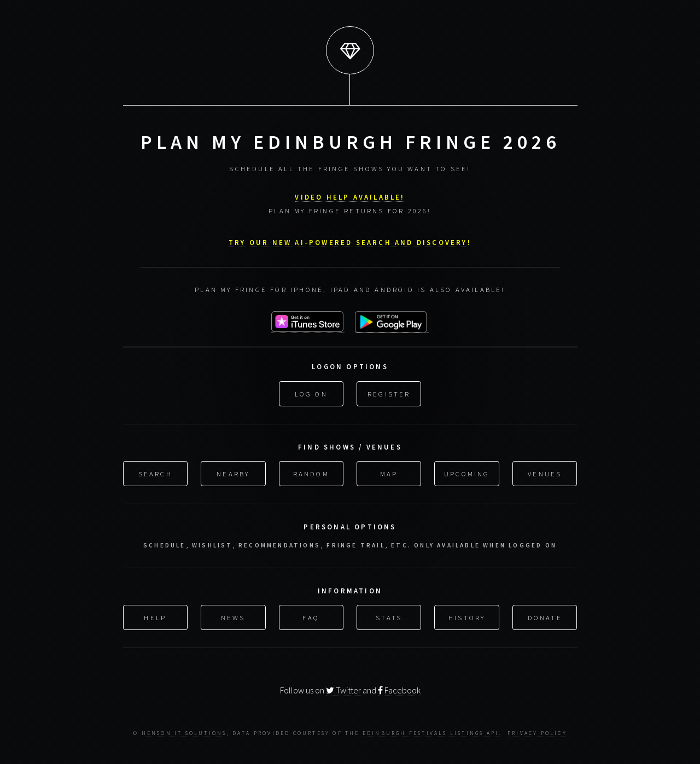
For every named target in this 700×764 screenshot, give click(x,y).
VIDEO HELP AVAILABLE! (350, 195)
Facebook (399, 690)
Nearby (233, 472)
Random (311, 472)
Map (389, 472)
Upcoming (467, 472)
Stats (389, 616)
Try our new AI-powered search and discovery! (350, 241)
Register (389, 392)
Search (155, 472)
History (467, 616)
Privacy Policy (537, 733)
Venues (545, 472)
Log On (311, 392)
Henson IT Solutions (184, 733)
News (233, 616)
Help (155, 616)
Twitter (343, 690)
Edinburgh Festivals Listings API (431, 733)
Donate (545, 616)
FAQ (311, 616)
